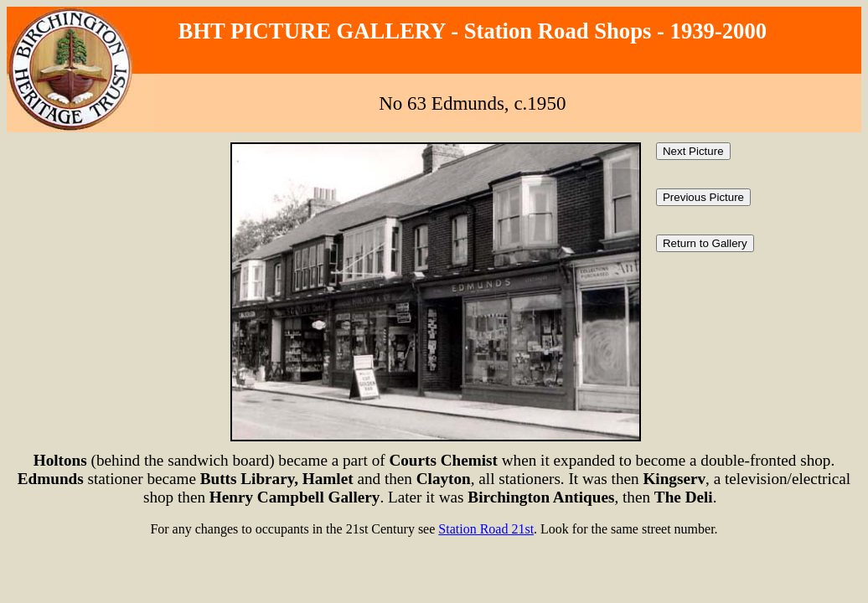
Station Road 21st (486, 529)
